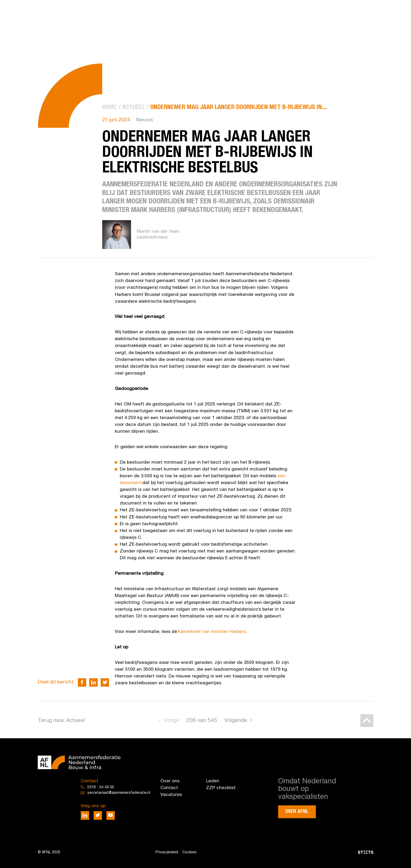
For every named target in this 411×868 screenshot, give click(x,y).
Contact (169, 788)
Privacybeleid (167, 852)
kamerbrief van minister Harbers (212, 632)
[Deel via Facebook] (82, 683)
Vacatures (171, 795)
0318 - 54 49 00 (101, 787)
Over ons (170, 781)
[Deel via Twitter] (105, 683)
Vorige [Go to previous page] (172, 721)
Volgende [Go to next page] (236, 721)
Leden (213, 781)
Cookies (190, 852)
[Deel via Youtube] (111, 815)
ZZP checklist (221, 788)
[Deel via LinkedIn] (93, 683)
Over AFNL (297, 812)
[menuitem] (110, 107)
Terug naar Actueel (61, 721)
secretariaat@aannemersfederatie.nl (119, 793)
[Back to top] (367, 721)
